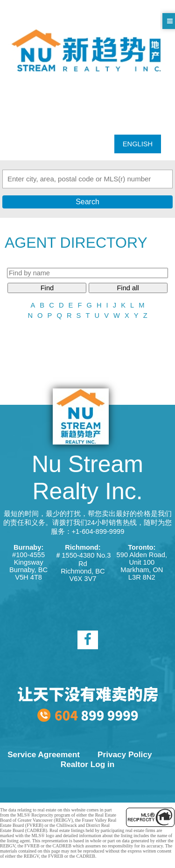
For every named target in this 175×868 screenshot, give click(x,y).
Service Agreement (44, 754)
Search (87, 202)
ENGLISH (138, 144)
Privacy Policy (125, 754)
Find (47, 288)
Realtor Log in (87, 764)
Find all (128, 288)
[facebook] (88, 640)
